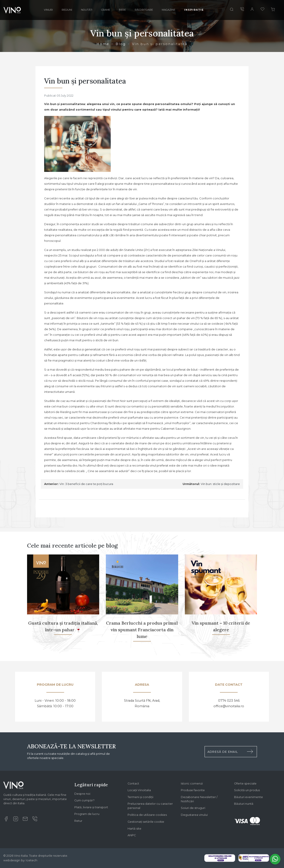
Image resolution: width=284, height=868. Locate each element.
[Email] (25, 820)
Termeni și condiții (140, 797)
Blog (121, 44)
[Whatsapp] (275, 859)
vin (187, 454)
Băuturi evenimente (248, 797)
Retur (78, 821)
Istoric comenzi (192, 784)
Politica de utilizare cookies (147, 815)
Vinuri (48, 10)
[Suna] (242, 10)
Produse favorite (193, 790)
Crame (106, 10)
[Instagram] (16, 820)
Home (103, 44)
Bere (122, 10)
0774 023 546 (229, 701)
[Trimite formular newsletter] (250, 752)
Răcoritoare (144, 10)
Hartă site (134, 829)
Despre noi (82, 794)
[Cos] (273, 10)
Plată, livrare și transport (91, 807)
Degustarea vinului (194, 815)
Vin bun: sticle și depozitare (220, 484)
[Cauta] (232, 10)
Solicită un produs (247, 790)
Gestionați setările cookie (146, 822)
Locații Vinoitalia (139, 790)
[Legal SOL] (220, 858)
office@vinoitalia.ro (229, 706)
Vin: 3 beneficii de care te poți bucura (86, 484)
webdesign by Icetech (20, 860)
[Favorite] (262, 10)
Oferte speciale (245, 784)
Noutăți (87, 10)
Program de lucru (87, 814)
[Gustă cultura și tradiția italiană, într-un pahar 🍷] (63, 601)
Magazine (169, 10)
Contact (133, 784)
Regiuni (67, 10)
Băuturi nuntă (244, 804)
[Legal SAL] (254, 858)
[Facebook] (6, 820)
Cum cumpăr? (84, 800)
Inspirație (194, 10)
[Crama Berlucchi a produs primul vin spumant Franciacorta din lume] (142, 601)
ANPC (132, 835)
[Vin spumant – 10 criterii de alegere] (221, 601)
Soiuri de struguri (193, 808)
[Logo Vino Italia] (13, 787)
